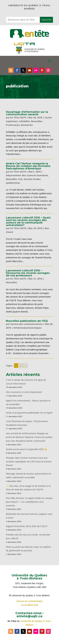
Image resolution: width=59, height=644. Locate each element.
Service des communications (26, 324)
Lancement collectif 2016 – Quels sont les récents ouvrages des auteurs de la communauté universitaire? (28, 221)
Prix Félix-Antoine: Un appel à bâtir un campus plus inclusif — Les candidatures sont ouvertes (29, 502)
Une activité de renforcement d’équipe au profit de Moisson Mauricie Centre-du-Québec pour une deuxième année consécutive (29, 437)
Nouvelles (37, 121)
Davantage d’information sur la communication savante (27, 113)
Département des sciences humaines (27, 175)
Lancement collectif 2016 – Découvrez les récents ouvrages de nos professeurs (28, 273)
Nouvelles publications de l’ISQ (27, 321)
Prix (20, 179)
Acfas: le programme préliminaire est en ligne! (29, 413)
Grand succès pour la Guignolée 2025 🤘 (26, 449)
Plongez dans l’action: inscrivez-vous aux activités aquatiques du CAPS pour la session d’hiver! (29, 461)
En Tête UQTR (18, 117)
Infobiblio (25, 121)
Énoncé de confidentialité (29, 601)
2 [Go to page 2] (21, 366)
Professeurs (13, 125)
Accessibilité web (29, 605)
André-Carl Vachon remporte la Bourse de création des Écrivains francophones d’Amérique (28, 166)
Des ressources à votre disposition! (24, 392)
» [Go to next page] (25, 366)
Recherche (27, 125)
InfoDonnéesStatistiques (28, 328)
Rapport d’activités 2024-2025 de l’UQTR (27, 526)
